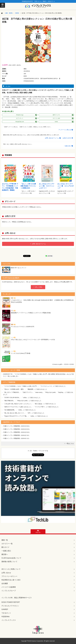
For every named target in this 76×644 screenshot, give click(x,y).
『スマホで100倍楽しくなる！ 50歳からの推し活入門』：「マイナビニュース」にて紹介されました (34, 386)
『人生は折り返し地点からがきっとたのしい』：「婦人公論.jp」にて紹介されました (30, 404)
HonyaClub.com (20, 122)
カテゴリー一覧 (7, 544)
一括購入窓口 (67, 146)
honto (56, 122)
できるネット (6, 613)
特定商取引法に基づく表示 (11, 580)
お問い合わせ (6, 573)
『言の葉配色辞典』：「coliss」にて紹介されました (19, 410)
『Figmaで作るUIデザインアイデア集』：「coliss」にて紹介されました (26, 416)
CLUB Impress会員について (11, 558)
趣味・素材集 (9, 13)
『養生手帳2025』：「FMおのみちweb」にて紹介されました (22, 401)
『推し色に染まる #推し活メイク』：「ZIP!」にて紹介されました (24, 413)
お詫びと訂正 (67, 138)
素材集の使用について (9, 562)
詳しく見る (39, 287)
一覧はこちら (70, 443)
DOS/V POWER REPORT (11, 602)
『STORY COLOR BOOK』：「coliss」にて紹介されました (22, 398)
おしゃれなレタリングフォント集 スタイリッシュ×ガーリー (47, 186)
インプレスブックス (9, 620)
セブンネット (20, 118)
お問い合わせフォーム (52, 138)
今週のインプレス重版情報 (11, 426)
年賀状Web (5, 617)
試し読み (8, 86)
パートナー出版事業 (9, 587)
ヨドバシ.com (56, 118)
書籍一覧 (5, 540)
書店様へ (5, 554)
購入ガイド (5, 547)
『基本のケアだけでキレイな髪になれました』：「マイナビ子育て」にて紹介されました (31, 407)
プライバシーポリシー (9, 576)
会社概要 (5, 583)
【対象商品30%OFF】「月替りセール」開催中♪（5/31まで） (38, 1)
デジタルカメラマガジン (10, 606)
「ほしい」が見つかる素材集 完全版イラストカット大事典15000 (28, 186)
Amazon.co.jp (20, 115)
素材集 (17, 13)
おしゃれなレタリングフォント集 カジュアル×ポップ (66, 186)
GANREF (5, 609)
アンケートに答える (65, 130)
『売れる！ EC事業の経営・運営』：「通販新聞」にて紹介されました (25, 389)
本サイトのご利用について (11, 569)
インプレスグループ (9, 591)
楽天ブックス (56, 115)
